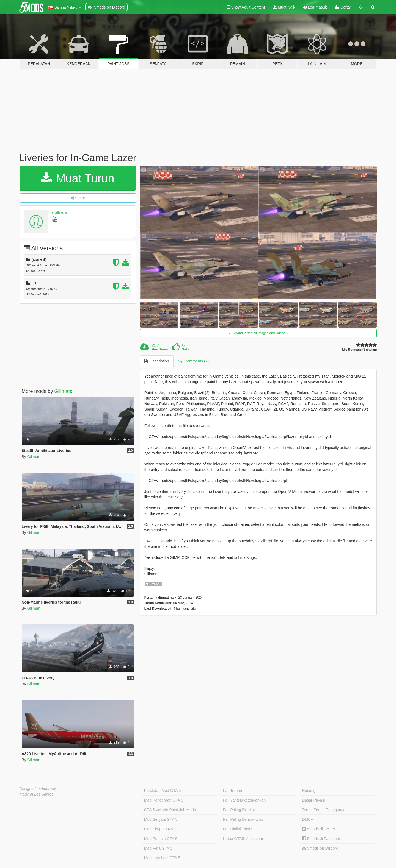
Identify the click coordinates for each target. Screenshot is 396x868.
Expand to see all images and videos (258, 333)
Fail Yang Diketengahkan (244, 800)
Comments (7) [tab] (194, 361)
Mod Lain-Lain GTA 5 (162, 858)
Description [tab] (157, 361)
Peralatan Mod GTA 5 (163, 791)
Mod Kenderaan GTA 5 (164, 800)
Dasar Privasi (313, 800)
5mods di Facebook (321, 839)
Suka (186, 349)
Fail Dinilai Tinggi (238, 829)
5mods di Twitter (319, 829)
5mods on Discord (320, 848)
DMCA (308, 819)
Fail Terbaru (233, 791)
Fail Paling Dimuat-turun (244, 819)
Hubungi (309, 791)
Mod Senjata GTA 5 (161, 819)
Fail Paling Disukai (239, 810)
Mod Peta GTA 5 (158, 848)
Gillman (60, 213)
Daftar (343, 7)
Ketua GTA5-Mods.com (243, 839)
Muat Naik (284, 7)
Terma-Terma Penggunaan (325, 810)
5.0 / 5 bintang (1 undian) (359, 350)
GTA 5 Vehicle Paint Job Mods (170, 810)
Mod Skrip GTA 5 (159, 829)
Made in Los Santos (37, 794)
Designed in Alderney (38, 789)
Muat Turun (78, 178)
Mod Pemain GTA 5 (161, 839)
